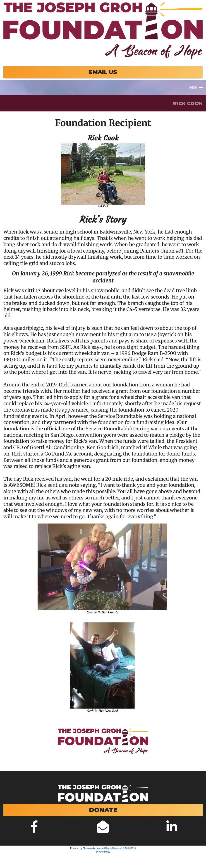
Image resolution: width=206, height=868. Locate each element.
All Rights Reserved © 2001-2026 (119, 848)
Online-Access (92, 848)
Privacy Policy (103, 852)
